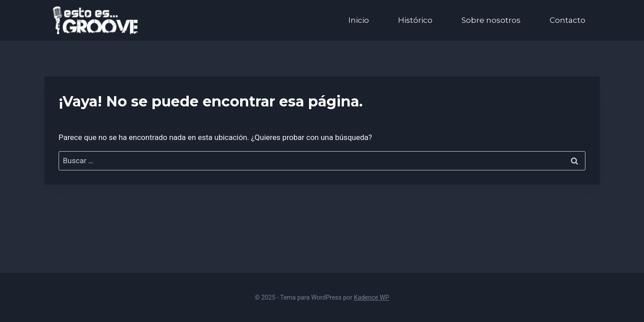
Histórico (415, 20)
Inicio (359, 20)
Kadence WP (371, 297)
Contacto (568, 20)
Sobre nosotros (491, 20)
